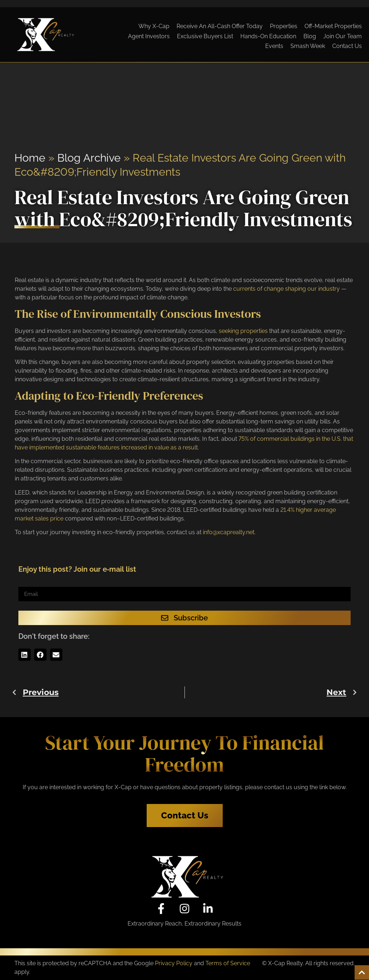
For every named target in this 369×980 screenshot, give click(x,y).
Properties (284, 26)
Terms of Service (228, 963)
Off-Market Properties (333, 26)
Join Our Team (343, 36)
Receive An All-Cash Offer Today (220, 26)
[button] (25, 655)
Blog (310, 36)
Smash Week (308, 46)
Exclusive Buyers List (205, 36)
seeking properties (243, 331)
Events (274, 46)
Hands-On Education (268, 36)
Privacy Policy (174, 963)
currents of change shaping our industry (286, 289)
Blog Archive (89, 158)
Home (30, 158)
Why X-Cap (154, 26)
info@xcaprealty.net (229, 532)
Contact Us (347, 46)
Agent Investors (149, 36)
